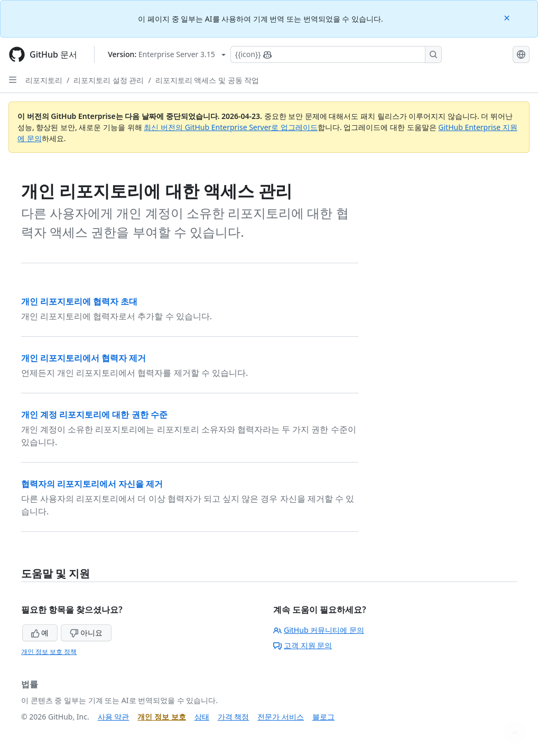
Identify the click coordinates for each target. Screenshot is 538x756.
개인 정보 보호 (161, 717)
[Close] (508, 17)
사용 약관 (114, 717)
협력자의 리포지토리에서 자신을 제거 (92, 484)
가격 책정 (234, 717)
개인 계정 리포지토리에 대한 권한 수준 (94, 414)
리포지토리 (44, 80)
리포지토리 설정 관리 (109, 80)
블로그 (323, 717)
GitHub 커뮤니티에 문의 (319, 630)
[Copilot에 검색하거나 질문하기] (336, 54)
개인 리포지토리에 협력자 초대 (79, 301)
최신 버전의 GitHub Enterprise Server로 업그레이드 (231, 127)
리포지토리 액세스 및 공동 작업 (207, 80)
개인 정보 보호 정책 (49, 652)
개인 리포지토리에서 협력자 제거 (84, 358)
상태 (202, 717)
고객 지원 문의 (303, 645)
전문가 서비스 (281, 717)
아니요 (86, 633)
